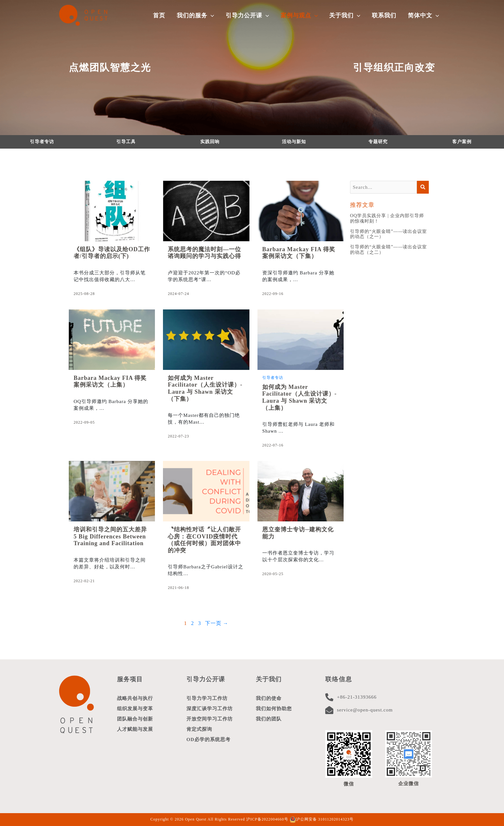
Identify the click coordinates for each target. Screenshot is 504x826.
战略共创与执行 (135, 698)
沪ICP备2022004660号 (267, 819)
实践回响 (210, 142)
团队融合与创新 (135, 719)
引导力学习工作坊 (207, 698)
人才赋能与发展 (135, 729)
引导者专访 (42, 142)
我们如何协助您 (274, 709)
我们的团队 (269, 719)
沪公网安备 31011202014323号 (322, 819)
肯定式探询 (199, 729)
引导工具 (126, 142)
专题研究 (378, 142)
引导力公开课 (206, 679)
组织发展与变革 (135, 709)
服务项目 (130, 679)
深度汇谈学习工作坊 (210, 709)
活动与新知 (294, 142)
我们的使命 (269, 698)
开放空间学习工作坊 (210, 719)
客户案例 (462, 142)
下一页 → (217, 623)
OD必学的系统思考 (208, 739)
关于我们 (269, 679)
